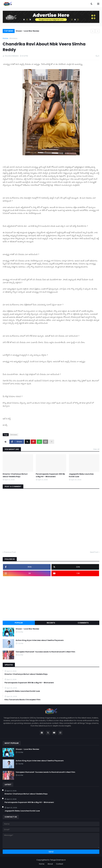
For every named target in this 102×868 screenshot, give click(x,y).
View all (96, 449)
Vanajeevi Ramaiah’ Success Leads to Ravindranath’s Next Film (45, 652)
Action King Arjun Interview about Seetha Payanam (40, 640)
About (50, 864)
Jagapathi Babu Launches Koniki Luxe (81, 475)
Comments (83, 623)
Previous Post (10, 552)
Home (5, 38)
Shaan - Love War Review (27, 31)
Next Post (94, 552)
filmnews (14, 38)
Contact (60, 864)
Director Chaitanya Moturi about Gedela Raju (15, 475)
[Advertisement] (51, 598)
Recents (51, 623)
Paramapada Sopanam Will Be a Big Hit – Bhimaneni (50, 475)
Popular (19, 623)
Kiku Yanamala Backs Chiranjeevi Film (23, 700)
